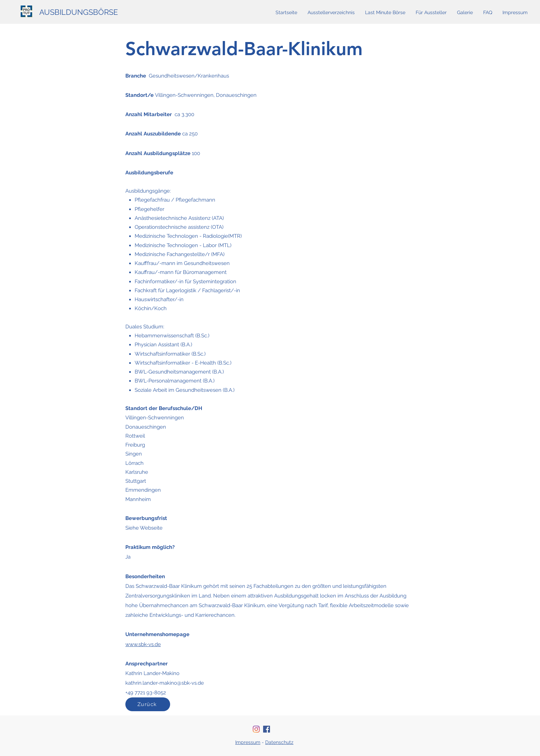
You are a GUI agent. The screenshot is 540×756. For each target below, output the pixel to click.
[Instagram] (256, 729)
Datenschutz (279, 742)
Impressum (248, 742)
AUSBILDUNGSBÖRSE (79, 12)
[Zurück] (148, 704)
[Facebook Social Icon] (267, 729)
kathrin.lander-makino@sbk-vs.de (165, 683)
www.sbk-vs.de (143, 644)
